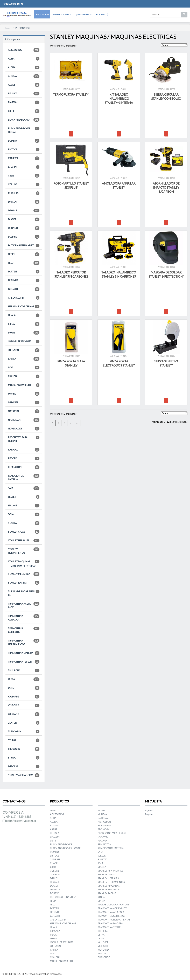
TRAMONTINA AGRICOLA (24, 618)
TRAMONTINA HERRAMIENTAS (24, 642)
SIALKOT (24, 506)
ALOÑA (24, 67)
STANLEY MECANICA (24, 574)
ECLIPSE (24, 237)
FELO (24, 263)
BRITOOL (24, 150)
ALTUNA (24, 76)
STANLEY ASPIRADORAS (24, 775)
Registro (149, 814)
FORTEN (24, 272)
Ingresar (149, 811)
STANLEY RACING (24, 583)
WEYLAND (24, 714)
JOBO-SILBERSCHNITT (24, 341)
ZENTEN (24, 723)
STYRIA (24, 758)
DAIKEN (24, 202)
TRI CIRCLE (24, 671)
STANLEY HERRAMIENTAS (24, 551)
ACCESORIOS (24, 50)
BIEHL (24, 111)
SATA (24, 488)
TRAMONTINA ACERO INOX (24, 605)
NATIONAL (24, 411)
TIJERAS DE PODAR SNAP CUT (24, 593)
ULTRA (24, 679)
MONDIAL (24, 376)
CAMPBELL (24, 158)
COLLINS (24, 184)
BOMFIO (24, 141)
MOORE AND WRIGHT (24, 385)
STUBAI (24, 740)
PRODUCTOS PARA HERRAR (24, 439)
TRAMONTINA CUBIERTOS (24, 630)
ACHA (24, 59)
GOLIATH (24, 289)
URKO (24, 688)
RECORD (24, 458)
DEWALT (24, 211)
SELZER (24, 497)
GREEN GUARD (24, 298)
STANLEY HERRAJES (24, 541)
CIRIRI (24, 176)
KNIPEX (24, 359)
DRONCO (24, 228)
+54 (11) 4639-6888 (17, 816)
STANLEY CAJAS (24, 532)
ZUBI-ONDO (24, 732)
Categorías (13, 39)
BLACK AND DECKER (24, 120)
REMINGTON (24, 467)
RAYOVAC (24, 450)
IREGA (24, 324)
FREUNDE (24, 280)
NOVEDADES (24, 429)
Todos (53, 811)
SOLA (24, 514)
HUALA (24, 315)
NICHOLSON (24, 420)
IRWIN (24, 333)
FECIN (24, 254)
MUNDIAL (24, 403)
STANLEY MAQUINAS (24, 562)
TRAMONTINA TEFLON (24, 662)
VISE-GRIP (24, 705)
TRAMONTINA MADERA (24, 653)
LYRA (24, 368)
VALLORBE (24, 697)
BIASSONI (24, 102)
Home (7, 28)
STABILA (24, 523)
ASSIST (24, 85)
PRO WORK (24, 749)
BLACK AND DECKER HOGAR (24, 130)
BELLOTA (24, 94)
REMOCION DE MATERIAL (24, 477)
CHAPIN (24, 167)
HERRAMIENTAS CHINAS (24, 307)
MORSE (24, 394)
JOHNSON (24, 350)
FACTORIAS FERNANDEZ (24, 246)
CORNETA (24, 193)
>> (77, 423)
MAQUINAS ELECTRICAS (23, 566)
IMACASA (24, 766)
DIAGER (24, 219)
